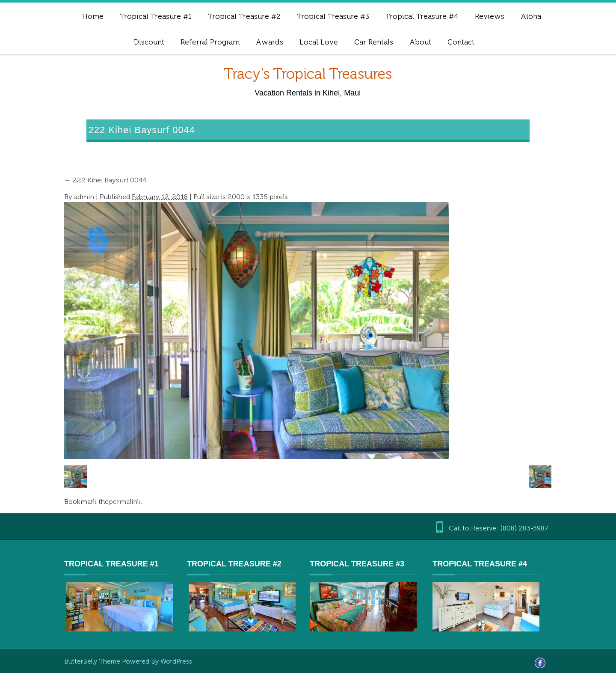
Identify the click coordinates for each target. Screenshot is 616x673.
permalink (125, 502)
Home (93, 16)
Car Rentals (374, 42)
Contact (461, 42)
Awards (269, 42)
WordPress (176, 661)
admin (84, 197)
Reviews (490, 16)
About (420, 42)
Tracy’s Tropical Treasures (308, 74)
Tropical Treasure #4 (422, 16)
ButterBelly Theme (93, 661)
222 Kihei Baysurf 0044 (105, 180)
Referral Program (210, 42)
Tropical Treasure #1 (156, 16)
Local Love (319, 42)
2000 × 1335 (248, 197)
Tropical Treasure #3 (333, 16)
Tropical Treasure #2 (244, 16)
